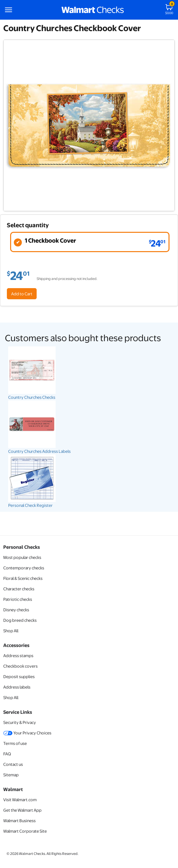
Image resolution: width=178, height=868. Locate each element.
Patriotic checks (18, 599)
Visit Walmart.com (20, 800)
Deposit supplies (19, 676)
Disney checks (16, 610)
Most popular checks (22, 557)
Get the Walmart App (22, 810)
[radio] (90, 242)
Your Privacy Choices (27, 733)
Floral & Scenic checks (23, 578)
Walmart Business (19, 821)
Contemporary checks (24, 568)
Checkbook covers (20, 666)
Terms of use (15, 743)
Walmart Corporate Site (25, 831)
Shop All (11, 631)
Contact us (13, 764)
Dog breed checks (20, 620)
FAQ (7, 754)
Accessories (16, 645)
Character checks (19, 589)
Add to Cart (22, 294)
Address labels (17, 687)
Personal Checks (22, 547)
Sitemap (11, 775)
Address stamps (18, 656)
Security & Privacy (20, 722)
